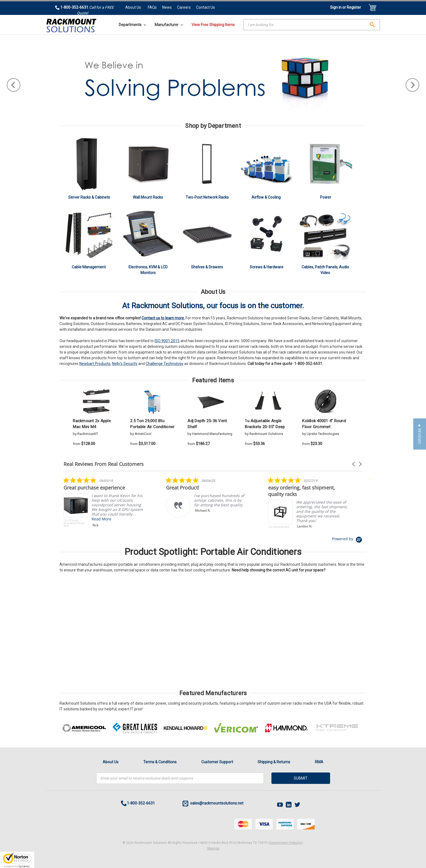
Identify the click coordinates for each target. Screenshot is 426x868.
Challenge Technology (165, 364)
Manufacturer (169, 25)
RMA (319, 762)
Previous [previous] (14, 85)
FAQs (152, 7)
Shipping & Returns (274, 762)
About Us (133, 7)
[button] (354, 464)
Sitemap (213, 848)
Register (354, 7)
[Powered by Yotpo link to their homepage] (347, 539)
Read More (101, 519)
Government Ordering (285, 843)
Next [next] (412, 85)
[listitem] (104, 503)
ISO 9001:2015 (167, 341)
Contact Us (206, 7)
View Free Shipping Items (213, 25)
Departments (132, 25)
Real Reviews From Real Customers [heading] (104, 464)
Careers (184, 7)
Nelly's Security (125, 364)
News (167, 7)
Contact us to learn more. (163, 318)
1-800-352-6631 (308, 364)
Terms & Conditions (160, 762)
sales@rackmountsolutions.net (213, 804)
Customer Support (217, 762)
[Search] (312, 25)
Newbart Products (95, 364)
